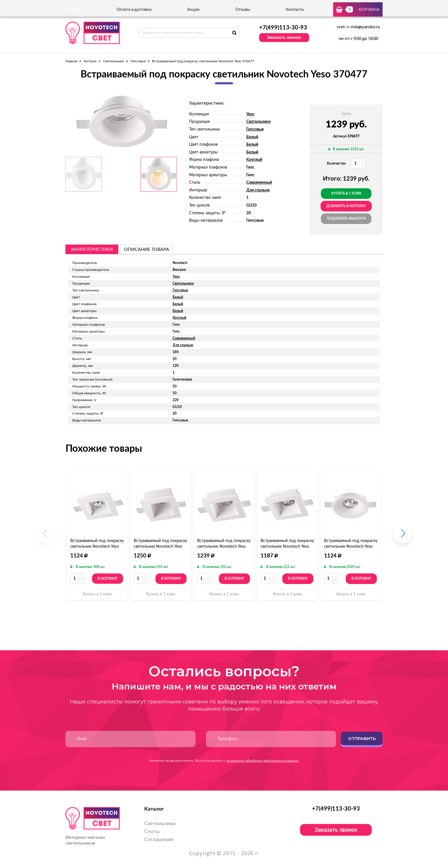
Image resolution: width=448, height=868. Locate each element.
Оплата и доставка (134, 10)
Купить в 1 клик (346, 193)
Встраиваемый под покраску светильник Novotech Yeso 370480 (287, 547)
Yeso (250, 114)
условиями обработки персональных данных (263, 761)
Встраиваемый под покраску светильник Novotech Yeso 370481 (224, 547)
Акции (193, 10)
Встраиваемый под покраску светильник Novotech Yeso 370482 (160, 547)
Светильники (114, 61)
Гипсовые (138, 61)
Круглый (254, 160)
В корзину (108, 579)
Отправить (362, 738)
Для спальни (258, 190)
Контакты (295, 10)
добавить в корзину (346, 206)
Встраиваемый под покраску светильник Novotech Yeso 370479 (97, 547)
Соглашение (159, 840)
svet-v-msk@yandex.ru (358, 27)
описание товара (147, 249)
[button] (403, 536)
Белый (252, 137)
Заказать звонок (284, 37)
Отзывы (243, 10)
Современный (259, 183)
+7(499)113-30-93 (283, 28)
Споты (152, 832)
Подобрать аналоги (346, 219)
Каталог (90, 61)
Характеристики (92, 249)
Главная (71, 61)
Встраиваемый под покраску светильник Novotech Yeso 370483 (351, 547)
